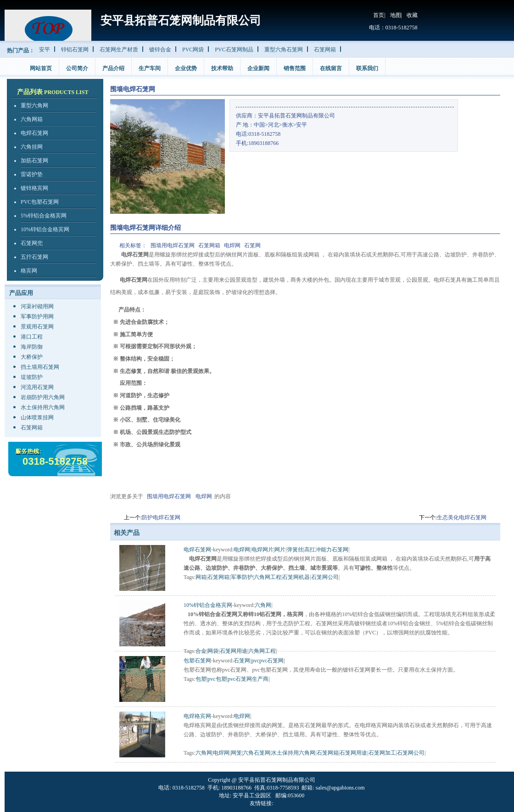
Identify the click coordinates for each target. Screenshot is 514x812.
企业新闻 (258, 68)
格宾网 (29, 271)
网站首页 (41, 68)
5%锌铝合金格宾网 (44, 216)
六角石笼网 (257, 753)
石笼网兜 (32, 243)
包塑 (201, 679)
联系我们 (367, 68)
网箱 (201, 577)
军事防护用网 (37, 317)
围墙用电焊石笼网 (173, 245)
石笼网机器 (296, 577)
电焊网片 (263, 550)
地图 (396, 15)
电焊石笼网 (34, 133)
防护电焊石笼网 (161, 517)
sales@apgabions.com (340, 788)
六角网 (263, 605)
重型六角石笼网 (284, 50)
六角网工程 (268, 577)
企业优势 (186, 68)
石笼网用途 (234, 651)
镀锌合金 (160, 50)
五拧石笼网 (34, 257)
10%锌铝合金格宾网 (45, 229)
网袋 (213, 651)
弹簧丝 (295, 550)
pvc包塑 (217, 679)
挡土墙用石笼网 (40, 367)
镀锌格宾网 (34, 188)
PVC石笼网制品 (234, 50)
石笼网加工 (382, 753)
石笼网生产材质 (119, 50)
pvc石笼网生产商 (248, 679)
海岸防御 (32, 347)
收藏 (412, 15)
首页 (379, 15)
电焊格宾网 (197, 716)
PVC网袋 (193, 50)
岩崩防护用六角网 (43, 397)
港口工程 (32, 337)
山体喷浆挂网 (37, 417)
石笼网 (252, 245)
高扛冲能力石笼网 (326, 550)
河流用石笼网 (37, 387)
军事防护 (242, 577)
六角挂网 (32, 147)
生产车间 (150, 68)
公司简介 (77, 68)
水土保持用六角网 (43, 407)
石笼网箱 (325, 50)
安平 (45, 50)
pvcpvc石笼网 (268, 661)
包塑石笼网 (197, 661)
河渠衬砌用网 (37, 306)
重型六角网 (34, 106)
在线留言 (331, 68)
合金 (201, 651)
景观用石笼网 (37, 327)
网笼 (236, 753)
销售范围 (295, 68)
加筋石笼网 (34, 161)
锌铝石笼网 (75, 50)
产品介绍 (113, 68)
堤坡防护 (32, 377)
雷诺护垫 (32, 174)
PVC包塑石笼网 (40, 202)
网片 (280, 550)
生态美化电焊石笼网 (462, 517)
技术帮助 (222, 68)
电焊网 (232, 245)
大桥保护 (32, 357)
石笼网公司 (325, 577)
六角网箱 (32, 119)
